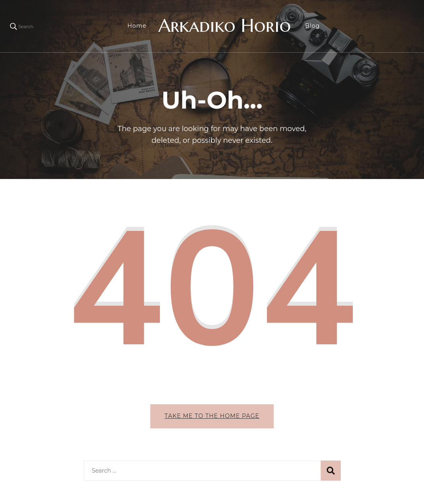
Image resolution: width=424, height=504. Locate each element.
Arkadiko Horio (225, 26)
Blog (312, 26)
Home (137, 26)
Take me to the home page (212, 416)
